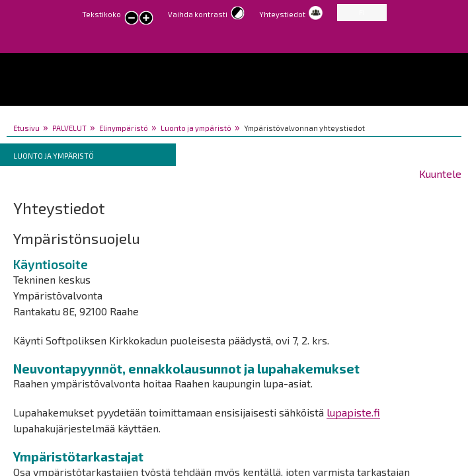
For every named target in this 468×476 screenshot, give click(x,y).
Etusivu (26, 128)
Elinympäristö (124, 128)
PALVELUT (69, 128)
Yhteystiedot (282, 14)
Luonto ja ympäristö (196, 128)
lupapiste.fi (353, 412)
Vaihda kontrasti (198, 14)
